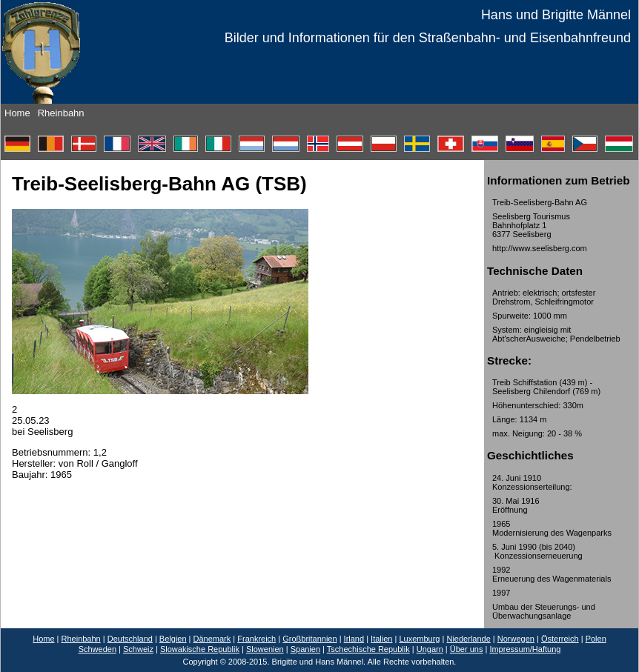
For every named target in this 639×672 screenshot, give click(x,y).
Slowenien (265, 649)
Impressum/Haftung (525, 649)
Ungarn (430, 649)
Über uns (467, 649)
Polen (596, 639)
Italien (381, 639)
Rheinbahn (61, 113)
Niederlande (468, 639)
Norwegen (516, 639)
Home (17, 113)
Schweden (97, 649)
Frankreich (256, 639)
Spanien (305, 649)
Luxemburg (419, 639)
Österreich (560, 639)
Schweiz (138, 649)
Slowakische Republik (200, 649)
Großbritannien (309, 639)
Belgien (173, 639)
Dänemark (212, 639)
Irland (354, 639)
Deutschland (130, 639)
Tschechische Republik (368, 649)
